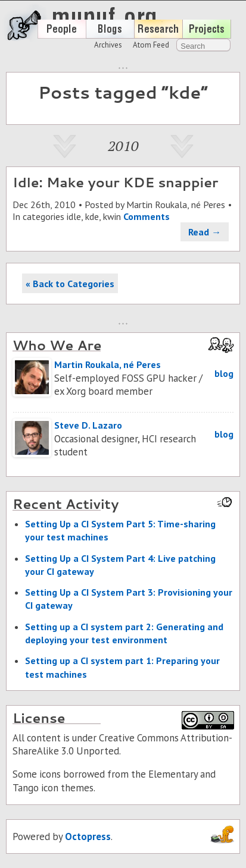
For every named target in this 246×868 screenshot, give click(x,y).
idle (74, 216)
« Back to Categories (70, 284)
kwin (112, 216)
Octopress (88, 836)
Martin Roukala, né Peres (176, 205)
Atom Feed (151, 45)
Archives (108, 45)
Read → (205, 232)
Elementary (173, 774)
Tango (26, 788)
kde (92, 216)
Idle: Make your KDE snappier (115, 182)
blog (224, 373)
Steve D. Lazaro (88, 425)
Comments (147, 216)
